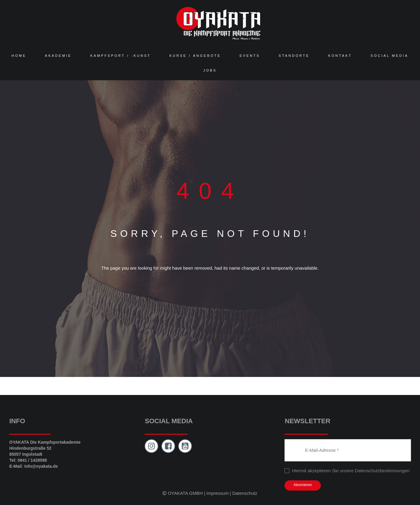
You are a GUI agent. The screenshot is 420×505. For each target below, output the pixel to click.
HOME (19, 56)
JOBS (210, 70)
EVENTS (250, 56)
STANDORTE (294, 56)
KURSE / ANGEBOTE (195, 56)
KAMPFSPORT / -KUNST (120, 56)
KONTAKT (340, 56)
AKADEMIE (58, 56)
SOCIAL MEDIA (390, 56)
